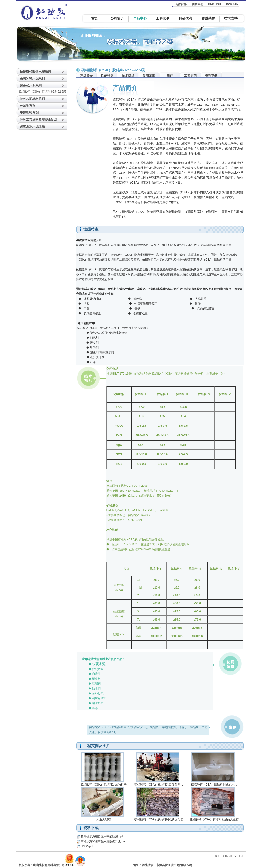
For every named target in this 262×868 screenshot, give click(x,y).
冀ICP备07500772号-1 (229, 856)
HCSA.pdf (87, 846)
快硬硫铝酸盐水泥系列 (35, 72)
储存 (170, 76)
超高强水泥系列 (31, 85)
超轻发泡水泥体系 (32, 127)
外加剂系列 (28, 106)
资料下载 (211, 76)
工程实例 (190, 76)
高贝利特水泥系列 (32, 79)
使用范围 (149, 76)
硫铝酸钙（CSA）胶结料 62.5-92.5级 (42, 92)
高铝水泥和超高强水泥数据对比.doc (103, 841)
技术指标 (128, 76)
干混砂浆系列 (29, 113)
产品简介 (86, 76)
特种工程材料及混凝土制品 (39, 120)
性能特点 (107, 76)
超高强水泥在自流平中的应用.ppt (102, 836)
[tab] (43, 71)
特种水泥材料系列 (32, 99)
